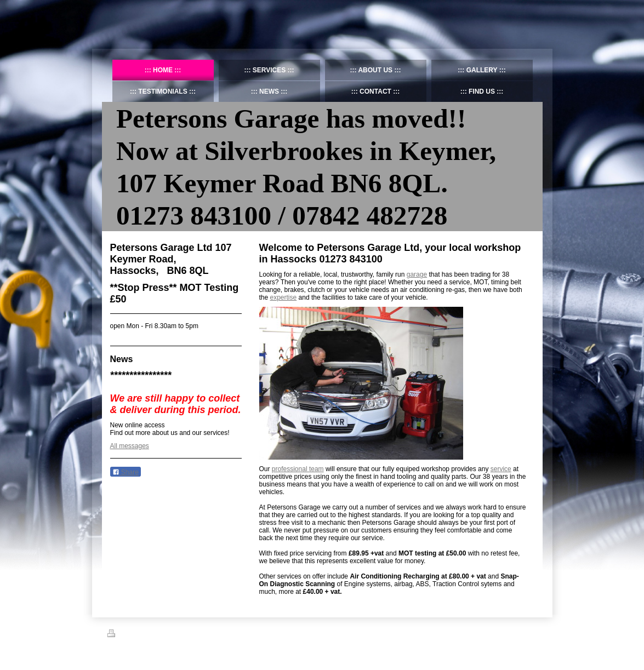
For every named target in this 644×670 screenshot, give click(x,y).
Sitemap (147, 635)
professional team (298, 469)
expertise (284, 297)
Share (126, 472)
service (501, 469)
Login (530, 633)
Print (120, 635)
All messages (130, 446)
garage (417, 274)
